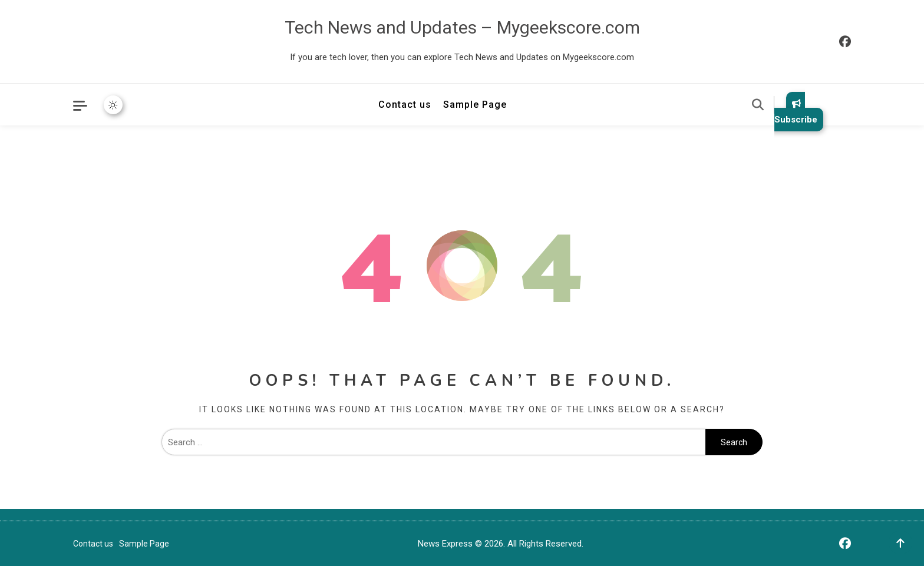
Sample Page (475, 105)
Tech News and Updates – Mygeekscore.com (462, 27)
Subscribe (796, 112)
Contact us (405, 105)
